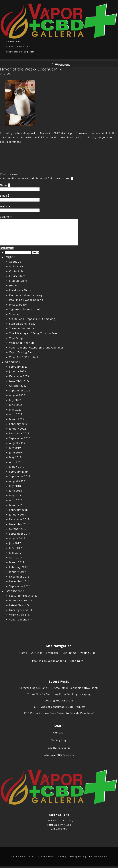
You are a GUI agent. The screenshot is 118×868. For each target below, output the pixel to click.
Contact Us (16, 271)
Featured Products (21, 596)
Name (4, 185)
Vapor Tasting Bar (21, 352)
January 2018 (18, 515)
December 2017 (19, 519)
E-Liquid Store (18, 281)
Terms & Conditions (22, 328)
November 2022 (19, 381)
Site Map (62, 857)
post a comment (10, 142)
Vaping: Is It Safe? (59, 748)
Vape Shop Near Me (22, 343)
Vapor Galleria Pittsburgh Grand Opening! (36, 348)
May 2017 (15, 553)
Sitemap (14, 314)
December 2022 (19, 376)
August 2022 (17, 395)
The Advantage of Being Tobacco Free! (34, 333)
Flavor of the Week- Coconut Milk (31, 69)
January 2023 (18, 371)
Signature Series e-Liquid (25, 309)
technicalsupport (24, 133)
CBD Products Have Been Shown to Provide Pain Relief (59, 713)
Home (13, 286)
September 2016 (20, 586)
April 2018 (16, 500)
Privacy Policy (18, 305)
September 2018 (20, 476)
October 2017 (18, 529)
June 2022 (16, 405)
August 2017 (17, 538)
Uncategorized (19, 610)
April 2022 (16, 414)
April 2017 (16, 558)
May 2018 (15, 495)
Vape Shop (16, 338)
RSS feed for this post (51, 137)
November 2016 (19, 581)
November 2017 (19, 524)
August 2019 (17, 443)
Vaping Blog (17, 615)
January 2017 (18, 572)
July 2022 (15, 400)
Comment (6, 217)
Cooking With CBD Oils (59, 701)
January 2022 (18, 429)
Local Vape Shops (20, 290)
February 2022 (19, 424)
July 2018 (15, 486)
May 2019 (15, 457)
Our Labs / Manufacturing (26, 295)
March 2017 (17, 562)
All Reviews (16, 266)
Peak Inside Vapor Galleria (26, 300)
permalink (101, 133)
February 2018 (19, 510)
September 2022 (20, 391)
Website (5, 206)
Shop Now (76, 661)
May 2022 (15, 410)
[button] (64, 65)
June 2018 (16, 491)
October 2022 (18, 386)
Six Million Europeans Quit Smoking (32, 319)
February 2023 (19, 367)
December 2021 (19, 433)
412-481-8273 (59, 829)
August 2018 (17, 481)
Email (4, 196)
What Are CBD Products (24, 357)
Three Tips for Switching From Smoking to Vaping (59, 694)
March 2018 (17, 505)
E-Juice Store (17, 276)
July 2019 (15, 448)
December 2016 (19, 577)
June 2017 (16, 548)
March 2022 (17, 419)
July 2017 (15, 543)
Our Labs (37, 653)
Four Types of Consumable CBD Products (59, 707)
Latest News (17, 605)
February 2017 (19, 567)
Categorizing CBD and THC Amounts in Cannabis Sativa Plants (59, 688)
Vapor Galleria (18, 620)
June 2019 (16, 453)
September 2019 (20, 438)
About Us (15, 262)
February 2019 (19, 472)
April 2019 (16, 462)
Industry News (18, 600)
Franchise (52, 653)
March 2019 (17, 467)
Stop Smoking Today (22, 324)
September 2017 (20, 534)
